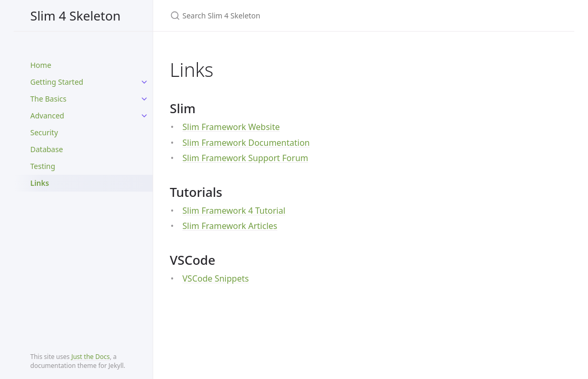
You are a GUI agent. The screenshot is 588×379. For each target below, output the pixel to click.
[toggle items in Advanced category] (144, 116)
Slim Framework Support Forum (246, 158)
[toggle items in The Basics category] (144, 99)
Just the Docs (90, 357)
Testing (43, 166)
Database (47, 149)
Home (41, 65)
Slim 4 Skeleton (76, 16)
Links (40, 183)
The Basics (49, 99)
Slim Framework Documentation (246, 143)
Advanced (47, 116)
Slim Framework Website (231, 127)
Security (44, 132)
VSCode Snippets (216, 278)
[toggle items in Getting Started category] (144, 82)
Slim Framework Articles (230, 226)
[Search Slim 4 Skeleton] (294, 16)
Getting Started (57, 82)
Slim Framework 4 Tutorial (234, 211)
